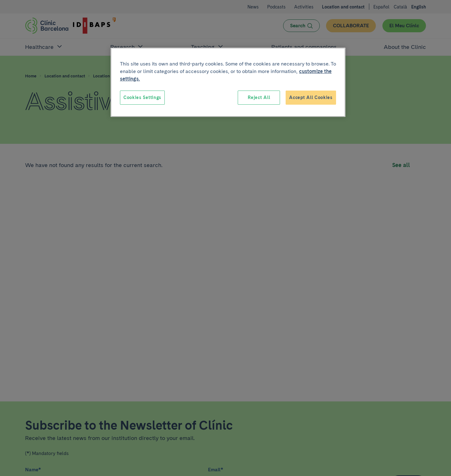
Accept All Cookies (311, 97)
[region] (228, 82)
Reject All (259, 97)
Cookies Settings (142, 97)
